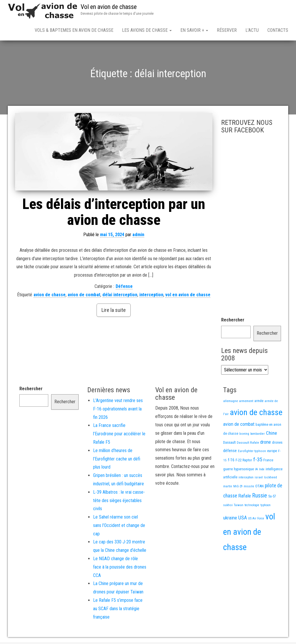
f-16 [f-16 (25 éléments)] (231, 461)
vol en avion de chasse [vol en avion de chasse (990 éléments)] (249, 533)
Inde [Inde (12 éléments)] (262, 470)
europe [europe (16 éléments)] (272, 452)
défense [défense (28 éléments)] (230, 452)
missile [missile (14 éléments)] (249, 487)
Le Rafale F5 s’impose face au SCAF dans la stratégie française (118, 610)
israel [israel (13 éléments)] (259, 478)
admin (138, 236)
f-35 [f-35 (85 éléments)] (258, 461)
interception (151, 296)
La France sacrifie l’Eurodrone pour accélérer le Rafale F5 (119, 435)
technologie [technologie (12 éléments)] (252, 506)
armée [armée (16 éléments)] (259, 402)
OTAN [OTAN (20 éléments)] (259, 487)
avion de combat (84, 296)
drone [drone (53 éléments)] (266, 443)
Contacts (278, 30)
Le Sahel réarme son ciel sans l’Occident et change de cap (119, 527)
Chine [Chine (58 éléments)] (271, 434)
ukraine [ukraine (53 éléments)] (230, 519)
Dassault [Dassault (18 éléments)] (229, 444)
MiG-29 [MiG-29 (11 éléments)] (238, 487)
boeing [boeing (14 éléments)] (244, 435)
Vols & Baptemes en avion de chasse (74, 30)
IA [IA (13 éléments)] (256, 470)
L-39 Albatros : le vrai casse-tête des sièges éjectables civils (119, 502)
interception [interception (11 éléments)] (246, 479)
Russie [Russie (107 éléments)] (260, 497)
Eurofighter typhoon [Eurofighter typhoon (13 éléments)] (252, 452)
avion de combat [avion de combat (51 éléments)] (239, 425)
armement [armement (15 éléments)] (246, 402)
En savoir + (194, 30)
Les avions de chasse (147, 30)
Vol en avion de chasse (109, 7)
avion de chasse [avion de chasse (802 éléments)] (256, 413)
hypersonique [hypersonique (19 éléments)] (244, 470)
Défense (124, 287)
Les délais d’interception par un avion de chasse (114, 213)
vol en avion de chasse (188, 296)
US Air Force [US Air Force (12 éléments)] (256, 520)
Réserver (227, 30)
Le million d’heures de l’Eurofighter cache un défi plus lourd (117, 460)
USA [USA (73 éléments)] (243, 519)
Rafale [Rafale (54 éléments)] (245, 497)
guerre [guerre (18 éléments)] (228, 470)
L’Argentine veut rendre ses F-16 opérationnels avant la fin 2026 (118, 410)
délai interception (120, 296)
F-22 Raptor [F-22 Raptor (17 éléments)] (244, 461)
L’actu (252, 30)
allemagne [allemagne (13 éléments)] (231, 402)
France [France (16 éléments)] (268, 461)
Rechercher (233, 321)
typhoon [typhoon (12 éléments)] (266, 506)
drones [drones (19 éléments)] (277, 444)
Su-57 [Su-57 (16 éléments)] (272, 497)
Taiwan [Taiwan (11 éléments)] (239, 506)
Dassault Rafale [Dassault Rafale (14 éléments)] (248, 444)
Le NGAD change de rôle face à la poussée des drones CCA (120, 568)
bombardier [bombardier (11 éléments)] (258, 435)
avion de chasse (50, 296)
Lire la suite (114, 311)
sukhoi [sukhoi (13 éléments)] (228, 506)
